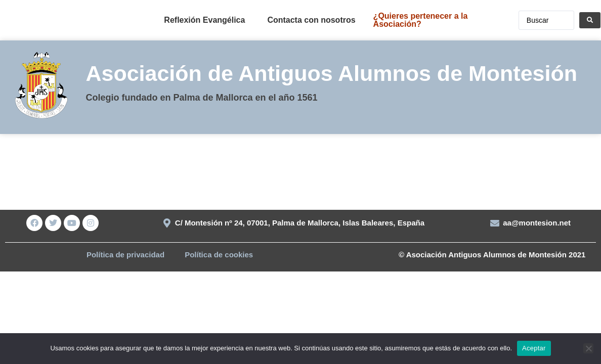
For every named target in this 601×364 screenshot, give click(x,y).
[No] (588, 348)
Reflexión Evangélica (204, 20)
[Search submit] (590, 20)
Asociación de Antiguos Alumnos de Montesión (331, 73)
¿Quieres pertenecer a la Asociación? (421, 20)
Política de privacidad (125, 255)
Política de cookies (219, 255)
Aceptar (534, 348)
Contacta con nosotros (311, 20)
